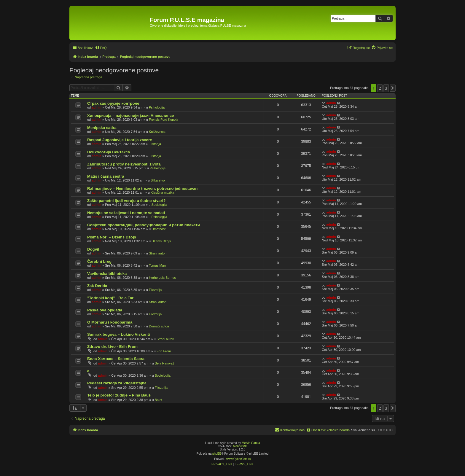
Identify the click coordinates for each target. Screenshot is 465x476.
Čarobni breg (99, 261)
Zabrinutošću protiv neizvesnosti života (124, 164)
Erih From (164, 351)
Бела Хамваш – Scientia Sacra (116, 359)
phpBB (217, 454)
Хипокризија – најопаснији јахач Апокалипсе (130, 116)
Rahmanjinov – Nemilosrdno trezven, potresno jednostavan (142, 188)
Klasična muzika (162, 192)
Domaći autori (159, 326)
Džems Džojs (161, 241)
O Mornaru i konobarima (110, 322)
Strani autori (158, 253)
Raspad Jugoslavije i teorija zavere (120, 140)
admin (96, 107)
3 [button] (386, 88)
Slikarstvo (158, 180)
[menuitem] (101, 48)
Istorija (156, 144)
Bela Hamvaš (164, 363)
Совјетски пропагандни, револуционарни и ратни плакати (144, 225)
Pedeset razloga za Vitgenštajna (117, 383)
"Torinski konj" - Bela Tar (110, 298)
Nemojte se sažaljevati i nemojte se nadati (126, 213)
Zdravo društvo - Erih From (112, 347)
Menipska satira (102, 128)
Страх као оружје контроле (113, 103)
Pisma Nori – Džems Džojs (112, 237)
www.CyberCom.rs (239, 459)
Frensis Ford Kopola (164, 120)
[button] (393, 88)
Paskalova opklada (105, 310)
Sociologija (159, 205)
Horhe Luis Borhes (162, 278)
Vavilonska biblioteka (107, 274)
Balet (159, 400)
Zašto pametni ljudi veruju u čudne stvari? (126, 201)
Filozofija (155, 290)
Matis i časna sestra (106, 176)
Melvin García (251, 443)
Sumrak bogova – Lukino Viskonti (119, 334)
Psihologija (157, 107)
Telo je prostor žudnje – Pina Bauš (119, 395)
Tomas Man (157, 265)
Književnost (157, 132)
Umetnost (159, 229)
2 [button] (380, 88)
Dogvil (93, 249)
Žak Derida (97, 286)
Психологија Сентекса (109, 152)
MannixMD (240, 446)
